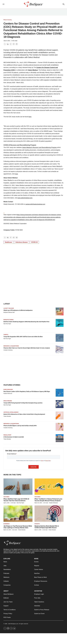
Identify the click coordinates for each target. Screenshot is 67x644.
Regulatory (7, 435)
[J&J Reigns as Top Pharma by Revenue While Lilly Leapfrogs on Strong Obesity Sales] (18, 514)
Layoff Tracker (9, 308)
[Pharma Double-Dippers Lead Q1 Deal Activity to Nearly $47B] (60, 427)
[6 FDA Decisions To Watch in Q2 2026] (60, 438)
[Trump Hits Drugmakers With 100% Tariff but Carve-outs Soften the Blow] (60, 338)
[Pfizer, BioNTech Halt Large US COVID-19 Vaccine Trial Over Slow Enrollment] (18, 487)
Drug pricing (8, 401)
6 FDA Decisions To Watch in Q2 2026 (14, 437)
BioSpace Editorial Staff (9, 312)
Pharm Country (8, 20)
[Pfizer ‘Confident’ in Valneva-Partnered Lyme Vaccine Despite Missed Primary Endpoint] (49, 487)
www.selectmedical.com (25, 198)
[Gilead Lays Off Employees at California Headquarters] (60, 311)
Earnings (6, 524)
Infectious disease (22, 242)
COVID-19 (34, 242)
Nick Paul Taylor (7, 324)
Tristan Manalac (7, 416)
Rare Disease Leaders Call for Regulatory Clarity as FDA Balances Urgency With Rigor (27, 391)
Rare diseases (8, 389)
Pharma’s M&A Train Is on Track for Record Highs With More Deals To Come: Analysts (27, 348)
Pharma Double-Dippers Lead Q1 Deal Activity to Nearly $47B (20, 426)
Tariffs (6, 335)
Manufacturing (9, 320)
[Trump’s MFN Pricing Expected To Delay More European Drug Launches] (60, 404)
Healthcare (8, 242)
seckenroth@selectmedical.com (35, 204)
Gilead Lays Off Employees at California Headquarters (18, 310)
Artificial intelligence (11, 412)
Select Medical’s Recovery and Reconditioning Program (40, 147)
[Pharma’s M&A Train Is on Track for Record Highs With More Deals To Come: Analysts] (60, 349)
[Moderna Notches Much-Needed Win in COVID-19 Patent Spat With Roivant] (49, 514)
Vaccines (6, 497)
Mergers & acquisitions (11, 346)
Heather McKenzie (8, 394)
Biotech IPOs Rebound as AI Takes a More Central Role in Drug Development (24, 414)
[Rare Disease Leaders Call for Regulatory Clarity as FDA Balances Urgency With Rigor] (60, 393)
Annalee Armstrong (8, 350)
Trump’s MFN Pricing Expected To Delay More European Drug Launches (23, 403)
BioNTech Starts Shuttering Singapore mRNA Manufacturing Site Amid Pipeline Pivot (26, 322)
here (30, 117)
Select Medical (33, 70)
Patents (37, 524)
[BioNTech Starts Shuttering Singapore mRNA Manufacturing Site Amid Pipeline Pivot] (60, 323)
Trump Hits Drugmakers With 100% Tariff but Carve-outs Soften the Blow (23, 337)
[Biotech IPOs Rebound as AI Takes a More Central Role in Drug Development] (60, 415)
